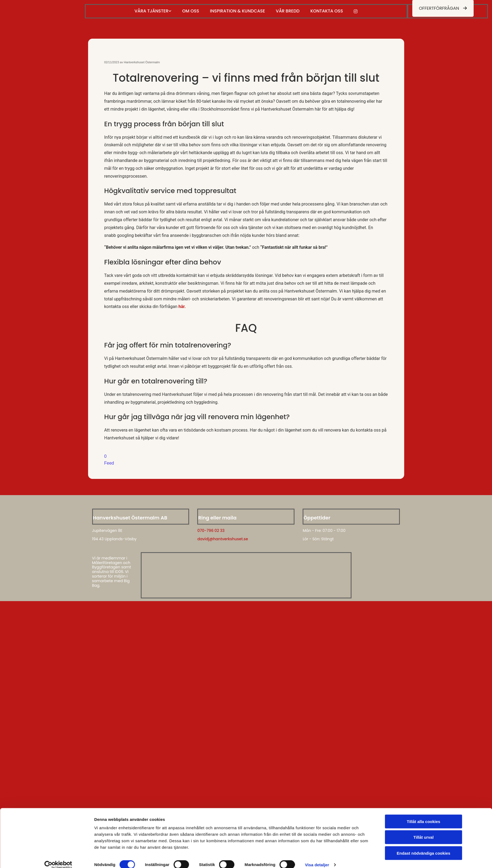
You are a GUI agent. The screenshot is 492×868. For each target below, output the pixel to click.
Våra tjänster (152, 11)
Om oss (191, 11)
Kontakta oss (327, 11)
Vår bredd (288, 11)
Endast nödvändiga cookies (423, 779)
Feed (109, 463)
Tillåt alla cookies (424, 748)
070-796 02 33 (211, 531)
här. (182, 307)
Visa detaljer (317, 791)
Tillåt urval (424, 763)
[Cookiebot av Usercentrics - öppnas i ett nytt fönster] (58, 791)
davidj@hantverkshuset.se (222, 539)
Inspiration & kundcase (237, 11)
